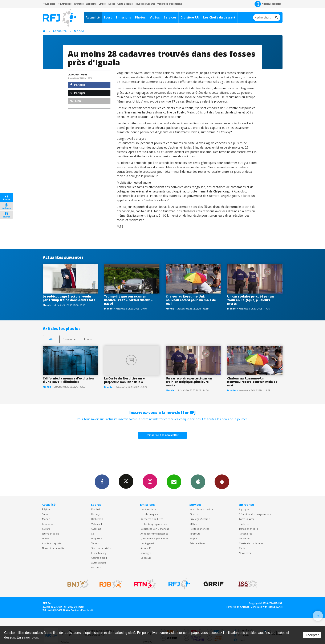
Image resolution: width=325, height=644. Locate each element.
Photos (140, 17)
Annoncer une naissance (154, 534)
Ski (93, 534)
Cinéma (194, 514)
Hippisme (97, 538)
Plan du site (88, 610)
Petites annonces (199, 529)
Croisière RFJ (190, 17)
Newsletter (245, 553)
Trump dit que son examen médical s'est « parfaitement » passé (128, 300)
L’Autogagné (147, 543)
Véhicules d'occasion (201, 509)
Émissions (123, 17)
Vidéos (155, 17)
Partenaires (245, 534)
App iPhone (198, 482)
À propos (244, 509)
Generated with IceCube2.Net (267, 607)
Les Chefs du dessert (219, 17)
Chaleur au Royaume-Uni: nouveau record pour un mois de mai (191, 300)
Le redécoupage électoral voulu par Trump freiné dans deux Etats (69, 298)
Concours (146, 558)
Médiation (245, 538)
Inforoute (79, 4)
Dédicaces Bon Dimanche (155, 529)
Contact (243, 548)
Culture (46, 529)
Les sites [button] (49, 4)
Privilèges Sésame (145, 4)
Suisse (46, 514)
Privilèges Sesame (200, 519)
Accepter (312, 635)
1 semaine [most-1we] (69, 339)
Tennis (95, 543)
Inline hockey (99, 553)
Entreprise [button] (65, 4)
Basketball (97, 519)
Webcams (91, 4)
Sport (108, 17)
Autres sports (99, 563)
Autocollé (146, 548)
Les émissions (148, 509)
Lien (76, 101)
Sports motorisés (101, 548)
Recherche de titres (152, 519)
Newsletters (174, 482)
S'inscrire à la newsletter (163, 435)
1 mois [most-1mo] (88, 339)
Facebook (102, 482)
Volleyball (97, 524)
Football (96, 509)
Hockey (95, 514)
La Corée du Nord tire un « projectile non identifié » (125, 380)
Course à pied (99, 558)
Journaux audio (51, 534)
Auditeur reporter (52, 543)
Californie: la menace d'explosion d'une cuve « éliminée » (68, 380)
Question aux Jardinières (154, 538)
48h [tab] (51, 339)
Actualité (93, 17)
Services (170, 17)
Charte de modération (252, 543)
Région (46, 509)
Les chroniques (149, 514)
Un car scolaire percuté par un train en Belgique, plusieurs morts (251, 300)
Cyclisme (96, 529)
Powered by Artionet (238, 607)
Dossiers (47, 538)
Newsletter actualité (53, 548)
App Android (222, 482)
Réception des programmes (255, 514)
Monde (79, 31)
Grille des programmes (154, 524)
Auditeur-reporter (268, 4)
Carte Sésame (125, 4)
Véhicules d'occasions (170, 4)
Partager (78, 85)
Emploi (103, 4)
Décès (112, 4)
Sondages (146, 553)
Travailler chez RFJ (249, 529)
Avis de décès (197, 543)
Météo (193, 524)
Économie (48, 524)
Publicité (244, 524)
